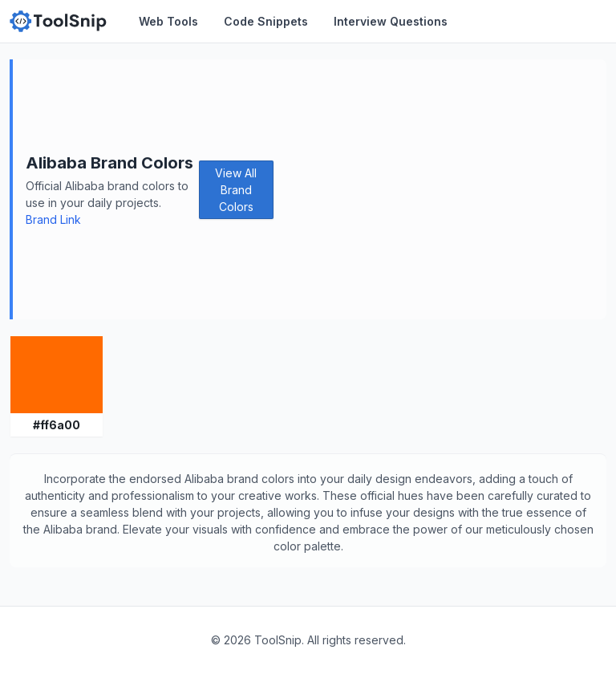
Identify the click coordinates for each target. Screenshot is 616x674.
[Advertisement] (440, 189)
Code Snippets (266, 21)
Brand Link (53, 219)
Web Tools (168, 21)
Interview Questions (391, 21)
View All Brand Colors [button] (236, 190)
